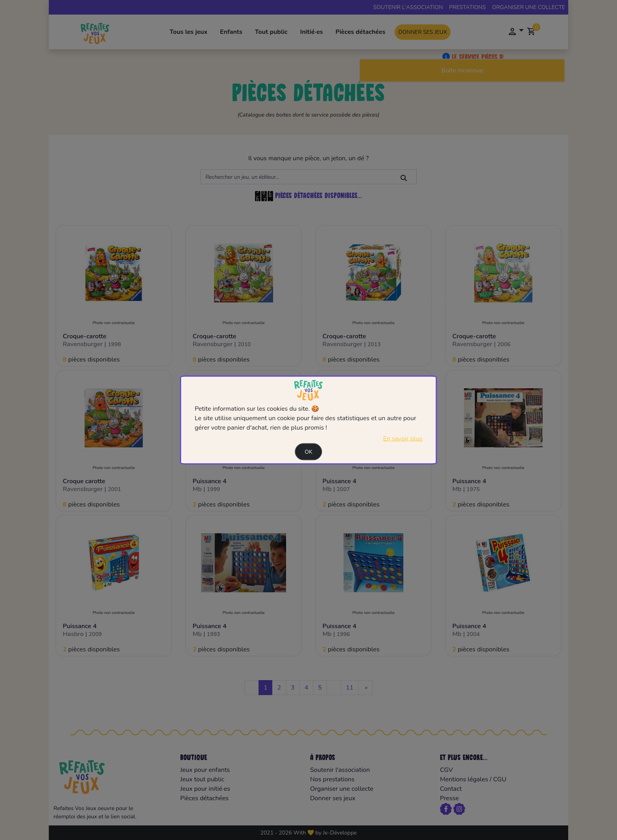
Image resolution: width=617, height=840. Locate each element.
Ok (308, 452)
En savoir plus (403, 439)
